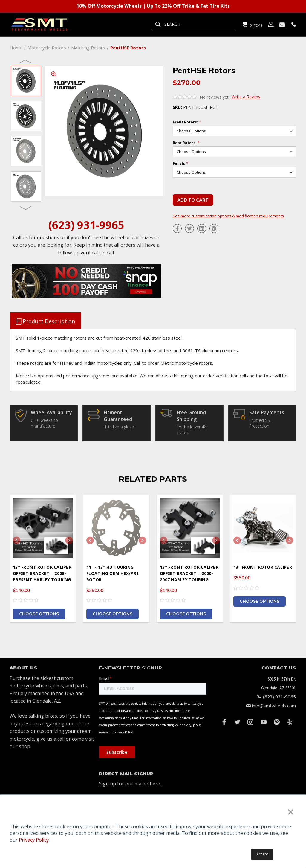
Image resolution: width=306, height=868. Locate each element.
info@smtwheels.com (274, 706)
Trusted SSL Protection (261, 423)
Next (26, 208)
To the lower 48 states (192, 430)
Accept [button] (262, 854)
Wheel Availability (51, 412)
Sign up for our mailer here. (130, 784)
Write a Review (246, 97)
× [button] (291, 812)
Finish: (180, 164)
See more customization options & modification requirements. (229, 216)
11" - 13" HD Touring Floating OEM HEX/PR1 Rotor (113, 573)
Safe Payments (267, 412)
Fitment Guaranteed (118, 416)
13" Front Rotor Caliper (263, 567)
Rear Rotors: (186, 143)
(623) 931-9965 (86, 225)
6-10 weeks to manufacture (44, 423)
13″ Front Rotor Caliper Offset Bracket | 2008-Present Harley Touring (42, 573)
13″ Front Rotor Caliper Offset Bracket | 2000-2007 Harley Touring (189, 573)
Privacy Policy (34, 840)
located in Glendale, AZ (35, 701)
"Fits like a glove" (120, 427)
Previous (26, 61)
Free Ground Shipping (191, 416)
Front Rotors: (187, 122)
